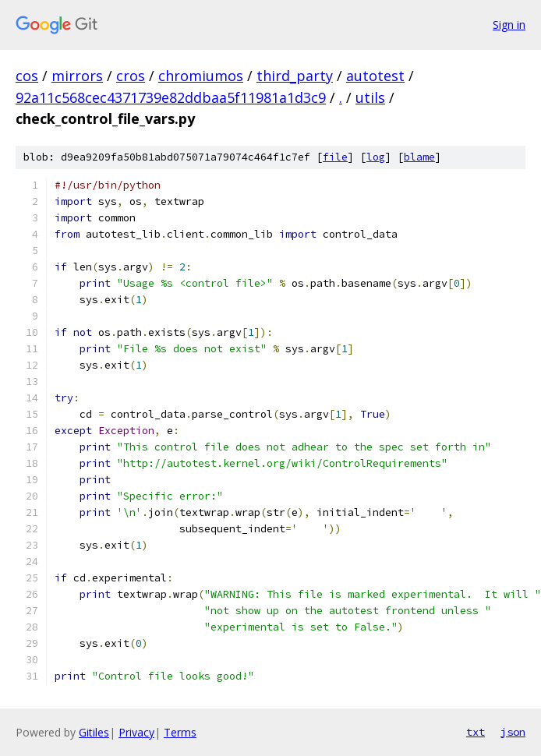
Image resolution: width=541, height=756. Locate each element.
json (513, 732)
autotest (375, 76)
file (335, 157)
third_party (295, 76)
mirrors (77, 76)
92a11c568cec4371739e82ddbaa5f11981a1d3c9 (171, 97)
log (376, 157)
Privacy (136, 732)
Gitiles (94, 732)
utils (370, 97)
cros (131, 76)
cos (27, 76)
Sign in (509, 25)
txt (476, 732)
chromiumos (201, 76)
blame (419, 157)
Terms (180, 732)
